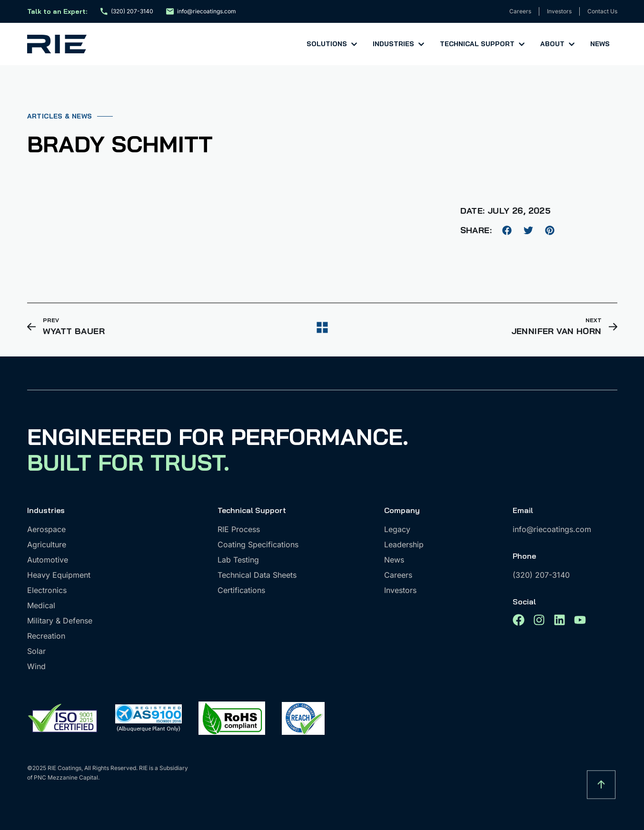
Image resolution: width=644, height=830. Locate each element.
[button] (507, 230)
